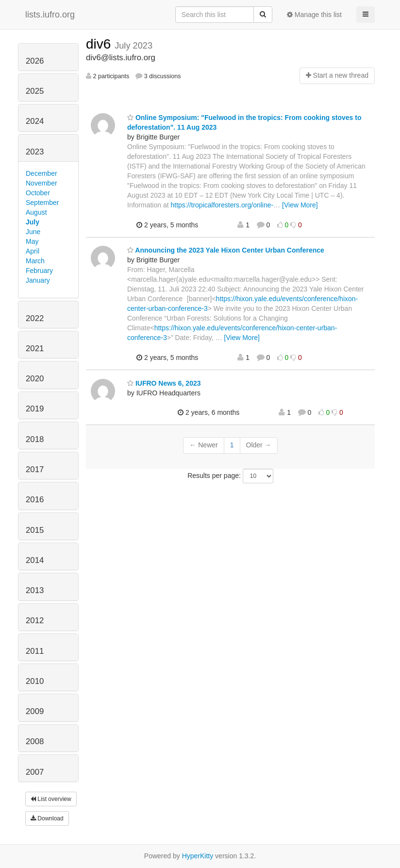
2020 (35, 379)
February (39, 271)
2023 (35, 152)
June (33, 232)
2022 (35, 318)
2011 (35, 651)
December (42, 173)
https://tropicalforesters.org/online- (222, 205)
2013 (35, 590)
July (33, 222)
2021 (35, 349)
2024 (35, 121)
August (36, 212)
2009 (35, 711)
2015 (35, 530)
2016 (35, 500)
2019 (35, 409)
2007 (35, 772)
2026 (35, 61)
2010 (35, 681)
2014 (35, 560)
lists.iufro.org (50, 15)
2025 (35, 91)
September (42, 203)
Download (47, 818)
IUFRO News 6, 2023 (164, 383)
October (38, 193)
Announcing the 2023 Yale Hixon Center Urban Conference (226, 250)
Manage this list (314, 15)
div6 (100, 44)
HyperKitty (198, 856)
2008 (35, 741)
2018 (35, 439)
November (42, 183)
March (35, 261)
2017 (35, 469)
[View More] (300, 205)
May (32, 241)
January (38, 280)
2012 (35, 621)
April (33, 251)
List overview (51, 799)
